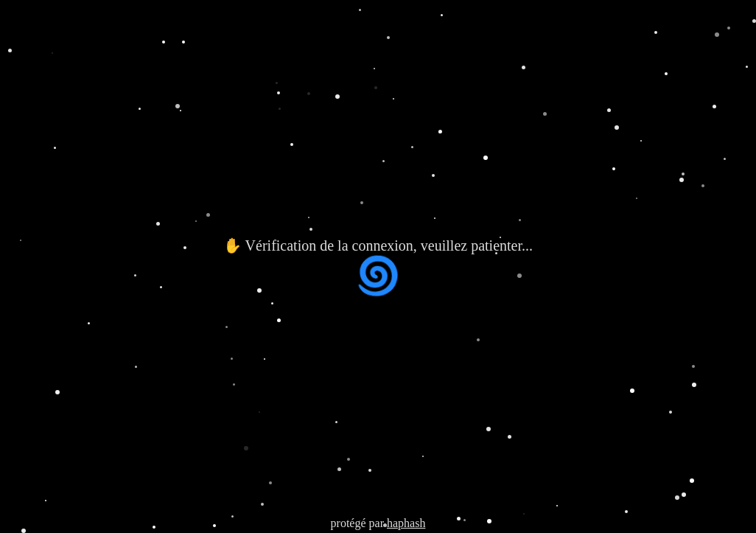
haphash (406, 523)
